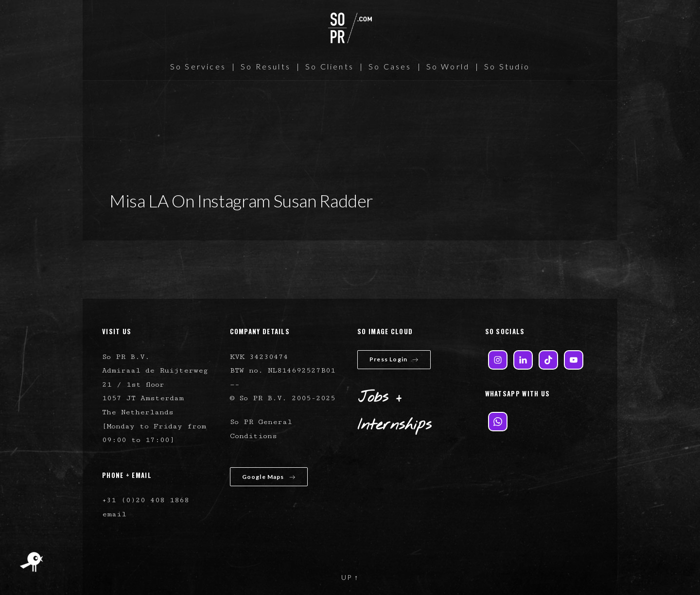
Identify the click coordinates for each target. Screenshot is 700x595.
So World (448, 66)
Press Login (394, 359)
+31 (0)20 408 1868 (146, 500)
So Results (266, 66)
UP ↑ (350, 577)
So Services (198, 66)
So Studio (507, 66)
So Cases (390, 66)
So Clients (330, 66)
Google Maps (269, 477)
